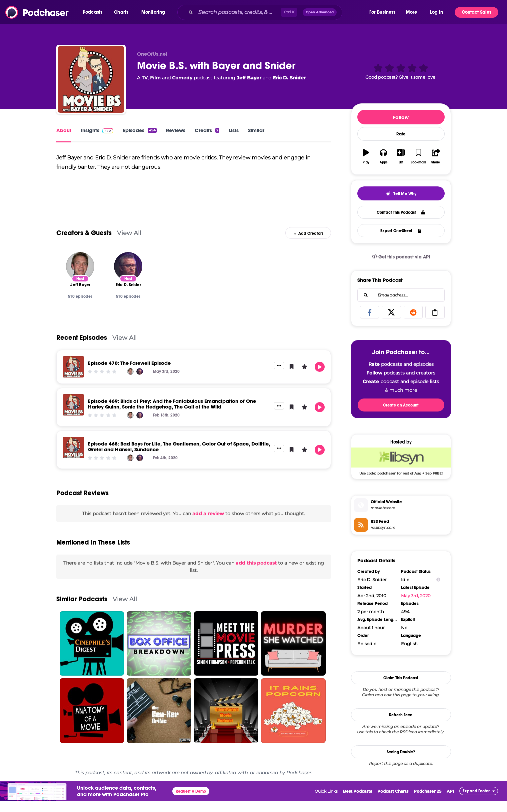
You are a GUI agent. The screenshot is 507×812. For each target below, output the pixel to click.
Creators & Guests (84, 244)
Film (155, 78)
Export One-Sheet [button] (401, 231)
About (64, 130)
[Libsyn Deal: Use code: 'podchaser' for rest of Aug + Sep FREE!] (401, 461)
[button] (94, 12)
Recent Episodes (82, 349)
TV (145, 78)
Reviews (176, 130)
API (450, 802)
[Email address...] (401, 295)
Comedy (182, 78)
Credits (207, 130)
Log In (436, 12)
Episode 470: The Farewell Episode (129, 374)
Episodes (139, 130)
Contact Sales (476, 12)
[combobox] (273, 12)
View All (129, 244)
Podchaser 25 (427, 802)
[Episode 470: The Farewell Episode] (73, 378)
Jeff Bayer (249, 78)
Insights (97, 130)
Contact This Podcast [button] (401, 212)
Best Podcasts (357, 802)
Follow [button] (401, 117)
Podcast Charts (393, 802)
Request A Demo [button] (191, 802)
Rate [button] (401, 134)
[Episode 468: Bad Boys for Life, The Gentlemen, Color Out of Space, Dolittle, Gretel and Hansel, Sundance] (73, 459)
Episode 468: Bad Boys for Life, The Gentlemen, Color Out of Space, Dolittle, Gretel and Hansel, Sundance (179, 458)
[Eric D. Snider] (128, 277)
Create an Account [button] (401, 405)
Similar (256, 130)
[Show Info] (438, 580)
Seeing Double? (401, 752)
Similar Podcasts (82, 610)
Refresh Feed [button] (401, 715)
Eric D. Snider (289, 78)
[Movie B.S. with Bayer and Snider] (91, 79)
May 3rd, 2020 (416, 596)
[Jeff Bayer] (80, 277)
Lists (234, 130)
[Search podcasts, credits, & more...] (238, 12)
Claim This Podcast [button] (401, 678)
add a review (208, 525)
